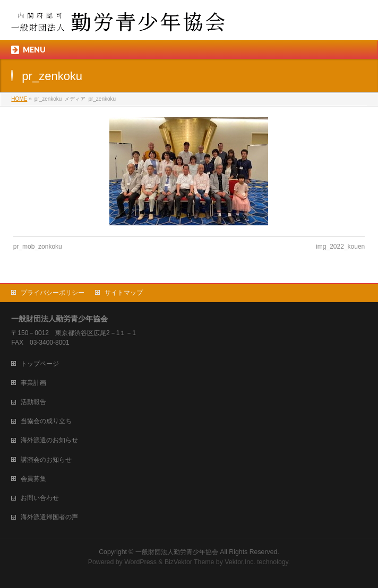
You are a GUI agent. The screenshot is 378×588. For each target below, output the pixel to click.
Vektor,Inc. (240, 562)
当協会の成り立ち (46, 421)
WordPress (140, 562)
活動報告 (33, 402)
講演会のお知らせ (46, 460)
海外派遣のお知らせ (49, 440)
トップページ (40, 364)
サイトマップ (124, 293)
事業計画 (33, 383)
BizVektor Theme (190, 562)
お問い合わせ (40, 498)
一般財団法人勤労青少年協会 (177, 552)
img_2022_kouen (340, 247)
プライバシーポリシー (53, 293)
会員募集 (33, 479)
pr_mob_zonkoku (38, 247)
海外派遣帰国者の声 (49, 517)
